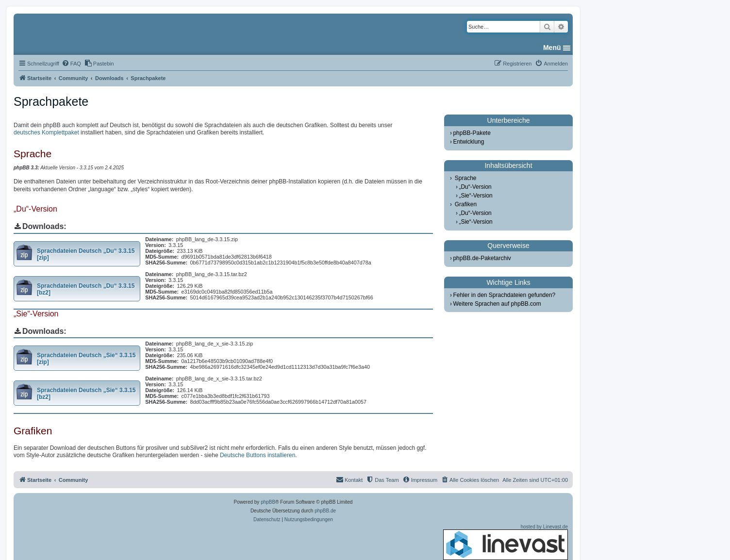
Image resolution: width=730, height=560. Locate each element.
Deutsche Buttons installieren (257, 455)
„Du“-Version (475, 187)
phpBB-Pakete (472, 133)
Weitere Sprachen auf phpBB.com (497, 304)
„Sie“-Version (475, 196)
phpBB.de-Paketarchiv (482, 258)
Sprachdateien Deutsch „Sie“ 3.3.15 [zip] (86, 359)
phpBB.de (325, 511)
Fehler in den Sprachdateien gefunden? (504, 295)
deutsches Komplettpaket (46, 132)
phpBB (268, 502)
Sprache (466, 178)
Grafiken (466, 204)
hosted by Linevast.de (506, 542)
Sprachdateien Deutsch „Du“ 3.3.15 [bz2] (86, 289)
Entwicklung (468, 142)
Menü (552, 48)
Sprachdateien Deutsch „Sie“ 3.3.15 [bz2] (86, 394)
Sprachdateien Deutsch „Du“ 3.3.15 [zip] (86, 254)
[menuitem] (71, 64)
